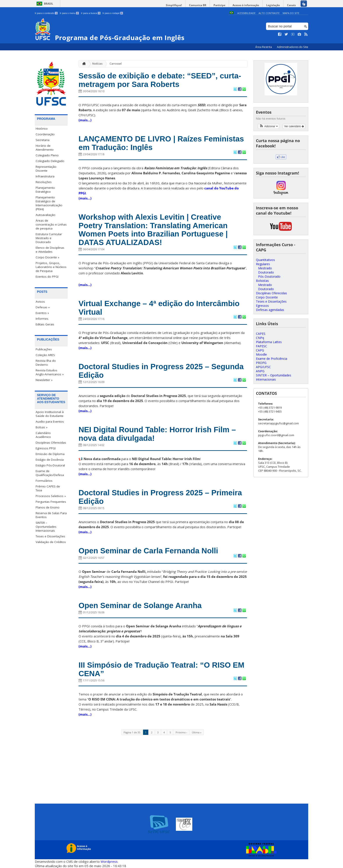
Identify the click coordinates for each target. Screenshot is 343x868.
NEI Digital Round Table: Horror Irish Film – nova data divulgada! (157, 434)
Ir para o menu (69, 13)
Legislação (273, 5)
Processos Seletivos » (51, 496)
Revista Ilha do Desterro (46, 363)
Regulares (263, 264)
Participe (219, 5)
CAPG (260, 350)
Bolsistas (262, 281)
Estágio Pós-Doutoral (50, 465)
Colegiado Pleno (47, 155)
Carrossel (116, 64)
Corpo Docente (267, 297)
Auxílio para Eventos (50, 422)
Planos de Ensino (48, 507)
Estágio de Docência (50, 460)
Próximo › (181, 732)
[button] (269, 126)
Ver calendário (294, 126)
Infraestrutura (45, 176)
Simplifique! (174, 5)
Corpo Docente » (47, 257)
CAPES (261, 334)
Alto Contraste (269, 13)
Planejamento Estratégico (45, 190)
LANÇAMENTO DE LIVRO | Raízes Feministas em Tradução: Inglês (161, 143)
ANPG (260, 371)
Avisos (40, 302)
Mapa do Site (291, 13)
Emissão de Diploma (50, 454)
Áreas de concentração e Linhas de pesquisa (51, 224)
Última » (197, 732)
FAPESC (262, 346)
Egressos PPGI (46, 448)
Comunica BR (198, 5)
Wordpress (109, 861)
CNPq (260, 338)
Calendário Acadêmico (43, 435)
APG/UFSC (263, 367)
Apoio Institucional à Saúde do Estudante (50, 414)
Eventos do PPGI (47, 277)
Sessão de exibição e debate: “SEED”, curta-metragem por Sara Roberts (160, 80)
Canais (291, 5)
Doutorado (266, 272)
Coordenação (45, 134)
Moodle (261, 354)
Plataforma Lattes (269, 342)
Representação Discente (46, 169)
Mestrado (265, 268)
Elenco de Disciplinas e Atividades (50, 250)
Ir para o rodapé (113, 13)
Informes (42, 319)
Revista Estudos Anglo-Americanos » (50, 372)
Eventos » (42, 313)
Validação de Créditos (51, 542)
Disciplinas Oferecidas (51, 443)
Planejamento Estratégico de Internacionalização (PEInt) (49, 203)
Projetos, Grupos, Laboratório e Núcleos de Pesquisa (51, 267)
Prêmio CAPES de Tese (48, 488)
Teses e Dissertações (50, 536)
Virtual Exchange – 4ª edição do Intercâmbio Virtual (159, 308)
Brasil (49, 4)
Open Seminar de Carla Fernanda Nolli (148, 551)
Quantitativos (265, 260)
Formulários (44, 481)
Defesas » (43, 307)
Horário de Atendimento (45, 148)
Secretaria (43, 140)
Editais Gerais (45, 324)
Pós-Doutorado (269, 276)
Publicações (44, 349)
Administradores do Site (293, 47)
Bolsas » (42, 427)
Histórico (42, 129)
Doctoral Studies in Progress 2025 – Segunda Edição (161, 371)
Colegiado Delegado (50, 161)
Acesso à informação (246, 5)
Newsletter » (44, 380)
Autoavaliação (45, 215)
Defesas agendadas (270, 310)
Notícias (97, 64)
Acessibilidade (246, 13)
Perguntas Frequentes (51, 502)
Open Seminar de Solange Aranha (140, 605)
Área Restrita (264, 47)
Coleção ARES (45, 355)
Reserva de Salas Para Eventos (51, 515)
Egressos (262, 306)
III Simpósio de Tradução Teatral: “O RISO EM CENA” (161, 669)
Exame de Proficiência (272, 359)
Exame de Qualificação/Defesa (50, 473)
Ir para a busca (91, 13)
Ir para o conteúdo (46, 13)
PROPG (261, 363)
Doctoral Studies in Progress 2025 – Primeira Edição (160, 497)
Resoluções (44, 182)
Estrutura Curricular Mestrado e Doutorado (49, 238)
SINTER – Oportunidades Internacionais (46, 527)
